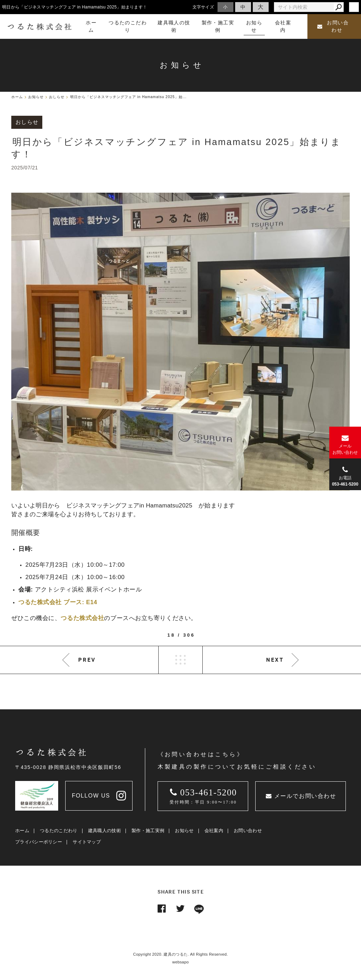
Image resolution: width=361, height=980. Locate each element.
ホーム (22, 831)
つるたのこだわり (59, 831)
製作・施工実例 (148, 831)
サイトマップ (87, 842)
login (354, 7)
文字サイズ (203, 7)
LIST (180, 660)
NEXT (275, 660)
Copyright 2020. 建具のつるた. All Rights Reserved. (181, 954)
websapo (181, 962)
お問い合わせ (333, 26)
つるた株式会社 (82, 618)
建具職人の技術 (105, 831)
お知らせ (184, 831)
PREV (87, 660)
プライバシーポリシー (39, 842)
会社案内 (214, 831)
